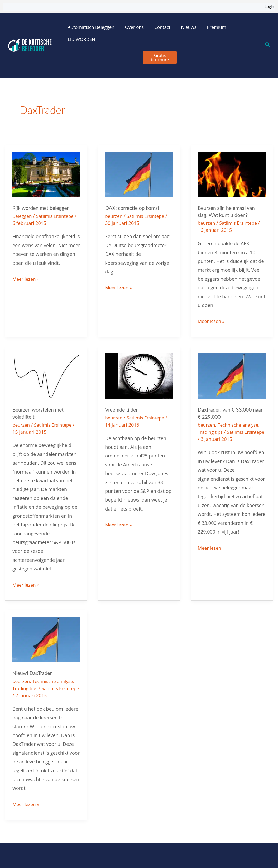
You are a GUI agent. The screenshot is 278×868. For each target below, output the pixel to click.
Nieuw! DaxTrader (33, 672)
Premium (217, 27)
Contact (162, 27)
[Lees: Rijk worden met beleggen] (46, 174)
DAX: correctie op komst (133, 208)
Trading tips (211, 431)
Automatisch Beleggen (91, 27)
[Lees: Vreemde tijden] (139, 375)
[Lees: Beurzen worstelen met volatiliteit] (46, 375)
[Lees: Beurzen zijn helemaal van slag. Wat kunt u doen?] (232, 174)
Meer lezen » (26, 278)
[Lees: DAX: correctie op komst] (139, 174)
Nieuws (189, 27)
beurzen (114, 216)
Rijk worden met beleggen (42, 208)
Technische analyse (240, 423)
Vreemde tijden (123, 409)
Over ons (134, 27)
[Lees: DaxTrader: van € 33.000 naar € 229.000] (232, 375)
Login (269, 6)
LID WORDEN (82, 39)
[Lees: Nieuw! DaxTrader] (46, 638)
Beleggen (23, 216)
